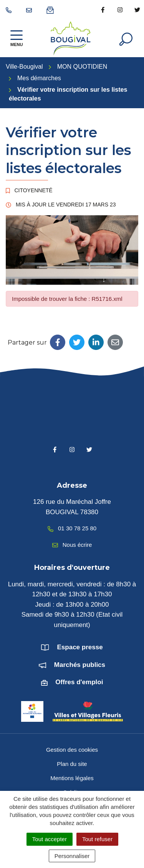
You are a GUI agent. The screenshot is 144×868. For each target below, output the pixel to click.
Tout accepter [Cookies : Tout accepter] (50, 839)
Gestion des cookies (72, 750)
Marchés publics (80, 665)
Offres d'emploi (79, 682)
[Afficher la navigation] (17, 38)
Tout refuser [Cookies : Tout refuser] (97, 839)
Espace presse (80, 647)
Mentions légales (72, 778)
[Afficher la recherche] (126, 38)
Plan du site (72, 764)
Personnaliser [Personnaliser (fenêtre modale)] (72, 856)
